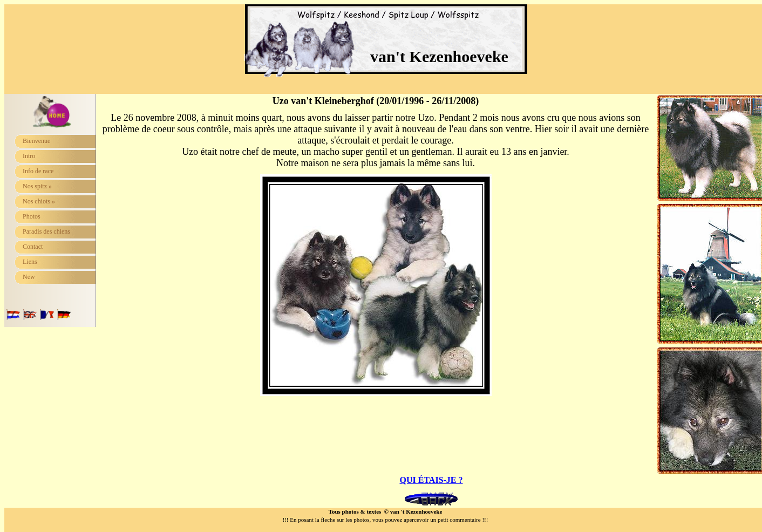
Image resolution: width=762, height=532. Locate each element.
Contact (33, 247)
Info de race (38, 171)
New (29, 277)
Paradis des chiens (46, 231)
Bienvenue (36, 141)
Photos (32, 216)
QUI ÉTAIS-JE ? (431, 480)
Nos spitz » (37, 186)
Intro (29, 156)
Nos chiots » (39, 201)
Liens (30, 262)
